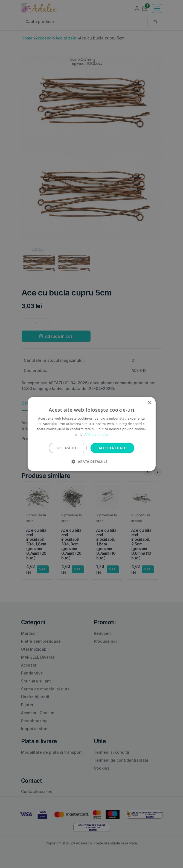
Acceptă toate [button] (112, 448)
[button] (91, 462)
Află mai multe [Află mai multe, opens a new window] (96, 435)
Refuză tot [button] (68, 448)
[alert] (91, 434)
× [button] (149, 403)
